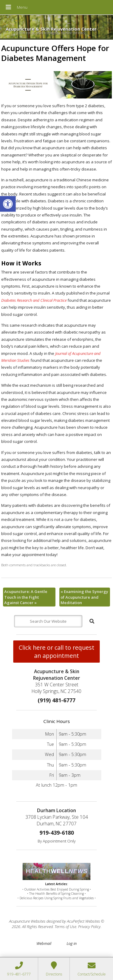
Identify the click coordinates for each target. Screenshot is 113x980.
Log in (72, 943)
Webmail (44, 943)
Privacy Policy (89, 927)
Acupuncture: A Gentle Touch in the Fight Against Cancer (26, 597)
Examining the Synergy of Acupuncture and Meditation (84, 597)
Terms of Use (65, 927)
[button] (8, 204)
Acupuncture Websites (27, 921)
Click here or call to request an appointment (56, 652)
